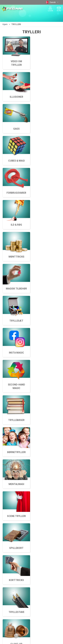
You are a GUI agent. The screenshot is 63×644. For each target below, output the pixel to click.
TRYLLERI (8, 543)
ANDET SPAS (10, 567)
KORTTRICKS (47, 97)
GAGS (47, 324)
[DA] (12, 9)
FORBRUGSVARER (47, 292)
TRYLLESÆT (47, 228)
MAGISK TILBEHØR (16, 260)
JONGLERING (10, 548)
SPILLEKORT (16, 129)
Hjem (5, 24)
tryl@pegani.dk (10, 521)
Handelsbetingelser (14, 592)
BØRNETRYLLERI (47, 161)
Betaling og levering (14, 588)
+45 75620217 (10, 518)
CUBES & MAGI (16, 324)
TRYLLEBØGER (16, 196)
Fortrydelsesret (12, 597)
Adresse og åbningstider (17, 583)
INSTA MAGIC (16, 228)
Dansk (52, 2)
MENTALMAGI (16, 161)
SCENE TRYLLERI (47, 129)
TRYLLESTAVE (16, 97)
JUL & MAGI (9, 557)
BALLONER (9, 552)
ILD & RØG (16, 292)
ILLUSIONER (16, 360)
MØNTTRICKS (47, 260)
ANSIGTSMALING (13, 562)
